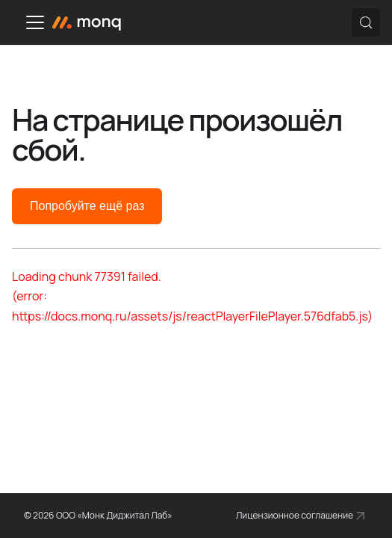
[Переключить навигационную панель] (35, 22)
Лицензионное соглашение (295, 515)
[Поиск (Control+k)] (366, 22)
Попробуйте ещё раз (87, 206)
